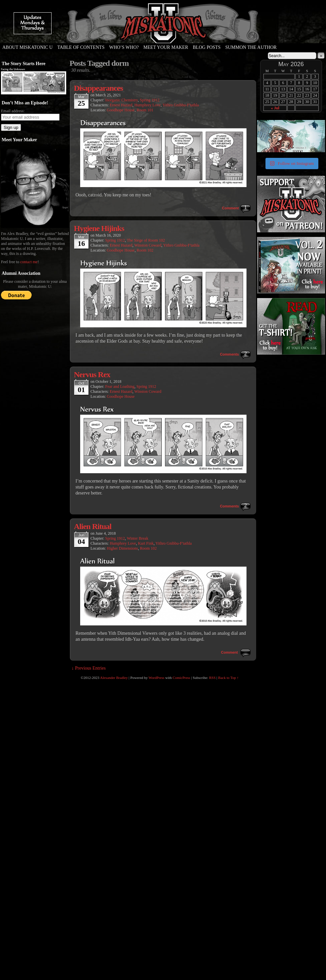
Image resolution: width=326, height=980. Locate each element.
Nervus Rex (92, 375)
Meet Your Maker (166, 47)
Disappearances (98, 88)
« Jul (275, 108)
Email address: (13, 111)
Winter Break (138, 538)
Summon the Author (251, 47)
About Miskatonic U (27, 47)
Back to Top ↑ (229, 678)
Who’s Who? (124, 47)
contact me (29, 262)
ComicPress (181, 678)
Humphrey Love (148, 105)
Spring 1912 (150, 100)
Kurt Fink (146, 543)
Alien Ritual (93, 526)
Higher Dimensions (122, 548)
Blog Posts (207, 47)
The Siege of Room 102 (146, 240)
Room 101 (145, 110)
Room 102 (145, 250)
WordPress (157, 678)
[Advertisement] (290, 397)
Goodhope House (121, 110)
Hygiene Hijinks (99, 228)
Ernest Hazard (121, 105)
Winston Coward (148, 245)
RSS (213, 678)
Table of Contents (81, 47)
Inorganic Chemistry (121, 100)
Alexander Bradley (114, 678)
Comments (229, 354)
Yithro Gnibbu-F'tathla (180, 105)
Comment (230, 208)
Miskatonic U (163, 37)
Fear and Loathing (120, 386)
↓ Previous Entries (89, 668)
